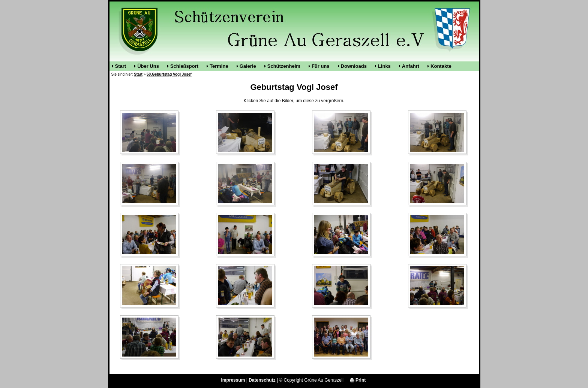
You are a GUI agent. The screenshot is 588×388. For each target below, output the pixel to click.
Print (358, 380)
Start (121, 66)
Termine (219, 66)
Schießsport (184, 66)
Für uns (321, 66)
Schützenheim (284, 66)
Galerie (248, 66)
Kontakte (441, 66)
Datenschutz (262, 380)
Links (384, 66)
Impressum (233, 380)
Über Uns (148, 66)
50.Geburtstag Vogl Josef (169, 74)
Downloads (354, 66)
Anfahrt (411, 66)
